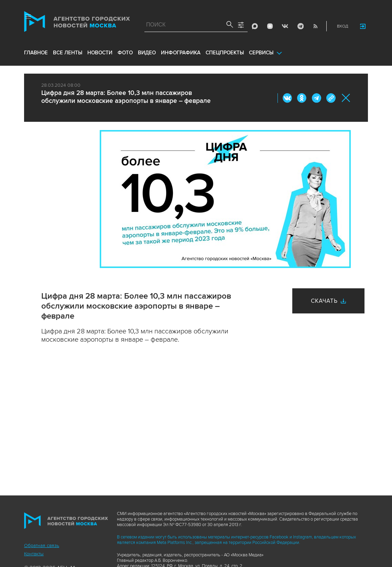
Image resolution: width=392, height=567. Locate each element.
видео (147, 53)
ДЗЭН (270, 26)
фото (125, 53)
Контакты (34, 554)
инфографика (181, 53)
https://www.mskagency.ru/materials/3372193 (331, 98)
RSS (315, 26)
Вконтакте (287, 98)
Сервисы (261, 53)
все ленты (68, 53)
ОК (302, 98)
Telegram (300, 26)
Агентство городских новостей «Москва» (77, 23)
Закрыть (346, 98)
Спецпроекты (225, 53)
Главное (36, 53)
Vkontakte (285, 26)
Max (255, 26)
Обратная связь (42, 545)
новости (100, 53)
